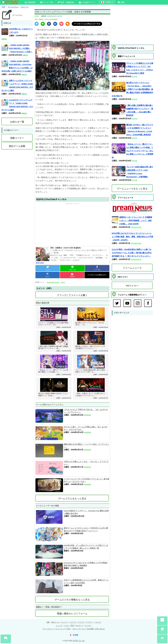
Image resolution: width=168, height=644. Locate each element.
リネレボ (98, 622)
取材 (72, 626)
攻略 (48, 622)
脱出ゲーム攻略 (17, 146)
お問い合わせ (100, 629)
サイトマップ (60, 629)
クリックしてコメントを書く (72, 295)
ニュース (59, 626)
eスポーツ (80, 626)
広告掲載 (90, 629)
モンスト (65, 622)
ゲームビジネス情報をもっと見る (72, 600)
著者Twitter (40, 263)
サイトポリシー (48, 629)
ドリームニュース (132, 268)
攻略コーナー (17, 138)
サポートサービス (79, 629)
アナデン (89, 622)
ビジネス (88, 626)
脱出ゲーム (55, 622)
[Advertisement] (72, 224)
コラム (37, 16)
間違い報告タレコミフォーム (72, 614)
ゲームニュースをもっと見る (132, 189)
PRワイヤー (132, 286)
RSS (68, 629)
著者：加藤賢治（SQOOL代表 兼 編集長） (47, 19)
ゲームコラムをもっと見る (72, 499)
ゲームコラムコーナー (53, 283)
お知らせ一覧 (17, 122)
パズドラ (73, 622)
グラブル (81, 622)
